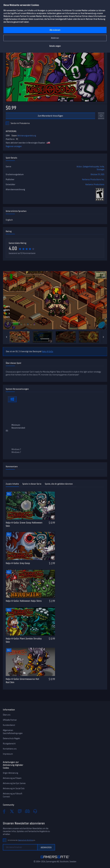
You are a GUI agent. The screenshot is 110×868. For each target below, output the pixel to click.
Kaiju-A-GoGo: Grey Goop (18, 563)
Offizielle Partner (10, 720)
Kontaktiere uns (10, 749)
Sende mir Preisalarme (20, 123)
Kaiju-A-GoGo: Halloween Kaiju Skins (24, 601)
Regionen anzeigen (14, 146)
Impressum (8, 754)
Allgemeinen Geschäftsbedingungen (13, 732)
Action (79, 167)
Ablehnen (55, 38)
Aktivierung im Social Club (14, 788)
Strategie (100, 169)
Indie (102, 167)
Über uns (7, 715)
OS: (7, 431)
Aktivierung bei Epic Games (14, 783)
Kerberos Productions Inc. (93, 179)
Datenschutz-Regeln (11, 738)
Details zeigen (55, 46)
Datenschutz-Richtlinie (26, 840)
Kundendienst (9, 725)
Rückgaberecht (9, 744)
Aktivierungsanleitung (27, 136)
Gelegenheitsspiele (91, 167)
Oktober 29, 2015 (97, 174)
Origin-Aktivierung (10, 773)
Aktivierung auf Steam (12, 778)
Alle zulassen (55, 30)
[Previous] (7, 337)
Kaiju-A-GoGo (48, 351)
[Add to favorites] (101, 116)
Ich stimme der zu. (22, 840)
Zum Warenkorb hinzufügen (50, 116)
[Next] (103, 337)
